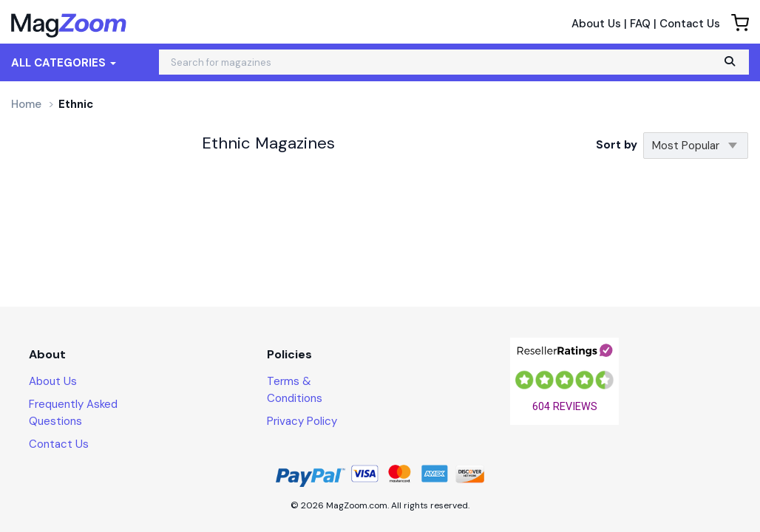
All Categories (64, 63)
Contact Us (690, 24)
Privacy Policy (302, 421)
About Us (596, 24)
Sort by (617, 145)
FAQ (640, 24)
